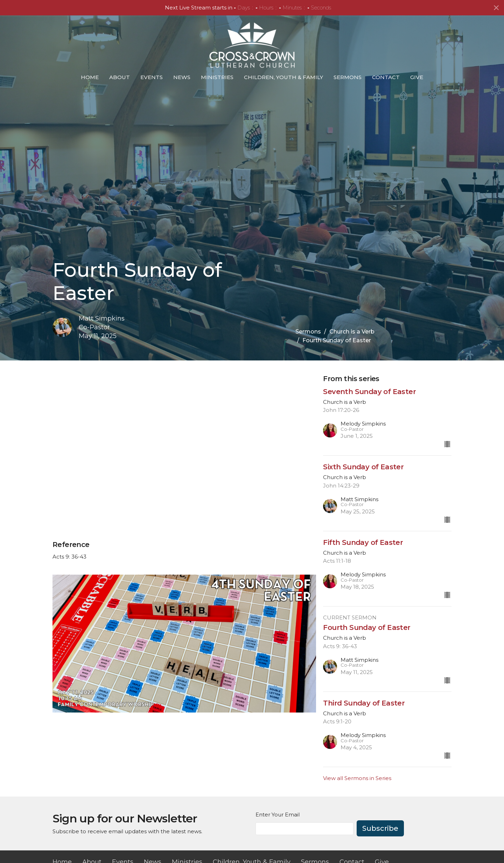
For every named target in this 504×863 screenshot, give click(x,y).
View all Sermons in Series (357, 778)
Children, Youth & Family (283, 77)
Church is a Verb (352, 332)
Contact (386, 77)
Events (152, 77)
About (120, 77)
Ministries (217, 77)
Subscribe (380, 828)
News (182, 77)
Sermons (348, 77)
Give (417, 77)
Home (90, 77)
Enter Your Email (278, 815)
